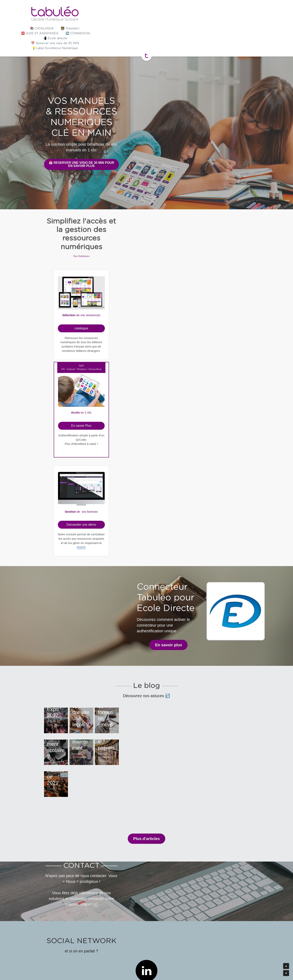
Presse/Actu (103, 962)
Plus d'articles (147, 694)
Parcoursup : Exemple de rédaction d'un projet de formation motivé (215, 493)
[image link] (146, 14)
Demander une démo (201, 267)
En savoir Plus (146, 266)
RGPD (201, 289)
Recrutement (190, 962)
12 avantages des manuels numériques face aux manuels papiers (215, 560)
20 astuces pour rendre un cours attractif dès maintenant (143, 560)
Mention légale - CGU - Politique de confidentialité (146, 962)
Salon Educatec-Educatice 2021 (67, 636)
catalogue (91, 266)
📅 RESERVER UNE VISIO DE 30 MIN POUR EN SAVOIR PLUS (146, 121)
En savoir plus (85, 374)
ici (224, 743)
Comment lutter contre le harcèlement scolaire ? (76, 568)
